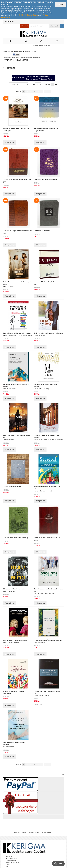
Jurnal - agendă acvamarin (12, 487)
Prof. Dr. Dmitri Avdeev (11, 642)
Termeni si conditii (11, 858)
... (42, 92)
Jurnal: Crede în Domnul (42, 231)
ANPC (8, 865)
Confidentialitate (11, 860)
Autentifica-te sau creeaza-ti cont (13, 57)
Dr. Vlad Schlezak (9, 747)
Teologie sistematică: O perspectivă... (47, 128)
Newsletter (24, 26)
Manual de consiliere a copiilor (14, 691)
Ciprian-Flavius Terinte (42, 696)
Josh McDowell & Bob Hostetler (45, 593)
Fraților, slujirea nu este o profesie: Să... (17, 128)
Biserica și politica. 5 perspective (14, 589)
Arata (33, 84)
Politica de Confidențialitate (29, 15)
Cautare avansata (34, 833)
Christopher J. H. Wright (42, 389)
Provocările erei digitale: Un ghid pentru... (17, 333)
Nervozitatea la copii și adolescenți (15, 640)
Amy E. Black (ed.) (10, 591)
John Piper (7, 131)
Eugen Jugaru (39, 131)
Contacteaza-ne (46, 833)
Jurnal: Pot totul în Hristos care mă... (46, 180)
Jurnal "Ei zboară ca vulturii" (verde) (16, 538)
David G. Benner (40, 642)
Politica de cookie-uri (12, 863)
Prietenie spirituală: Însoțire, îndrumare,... (48, 640)
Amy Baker (7, 693)
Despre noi (9, 856)
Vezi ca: (48, 84)
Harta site (17, 833)
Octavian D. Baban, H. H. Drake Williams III (49, 440)
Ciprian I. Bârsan (40, 335)
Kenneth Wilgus (9, 286)
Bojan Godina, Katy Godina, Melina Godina (18, 335)
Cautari (24, 833)
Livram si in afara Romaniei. (41, 46)
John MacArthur (9, 440)
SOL (7, 867)
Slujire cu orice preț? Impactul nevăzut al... (48, 333)
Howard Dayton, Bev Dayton (44, 491)
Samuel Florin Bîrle (10, 389)
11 (45, 92)
